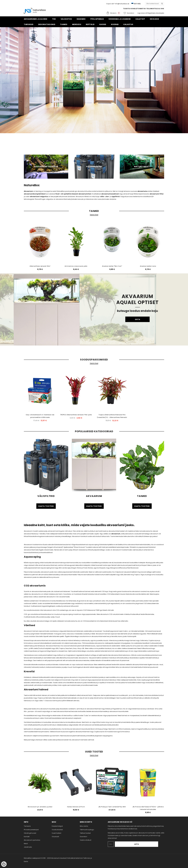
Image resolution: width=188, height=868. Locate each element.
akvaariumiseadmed (110, 194)
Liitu (151, 844)
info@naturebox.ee (122, 4)
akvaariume (142, 191)
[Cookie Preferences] (4, 864)
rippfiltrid (116, 197)
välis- (102, 197)
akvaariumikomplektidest (35, 194)
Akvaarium (28, 191)
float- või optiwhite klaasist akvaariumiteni (73, 194)
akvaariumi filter (157, 194)
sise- (107, 197)
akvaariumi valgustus (39, 197)
